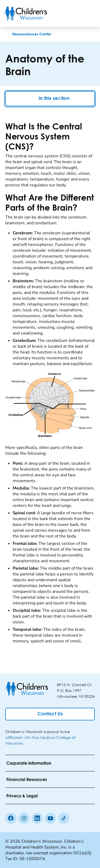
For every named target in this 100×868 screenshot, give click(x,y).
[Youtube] (50, 818)
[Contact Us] (50, 714)
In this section (50, 99)
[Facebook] (11, 818)
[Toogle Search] (76, 13)
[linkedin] (37, 818)
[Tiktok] (64, 818)
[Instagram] (24, 818)
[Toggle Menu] (89, 13)
